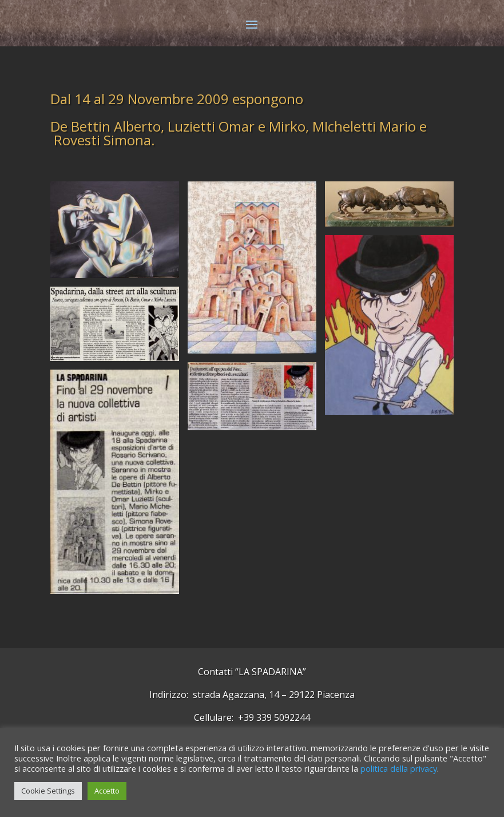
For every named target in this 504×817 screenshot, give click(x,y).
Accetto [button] (107, 791)
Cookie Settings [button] (48, 791)
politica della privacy (399, 768)
